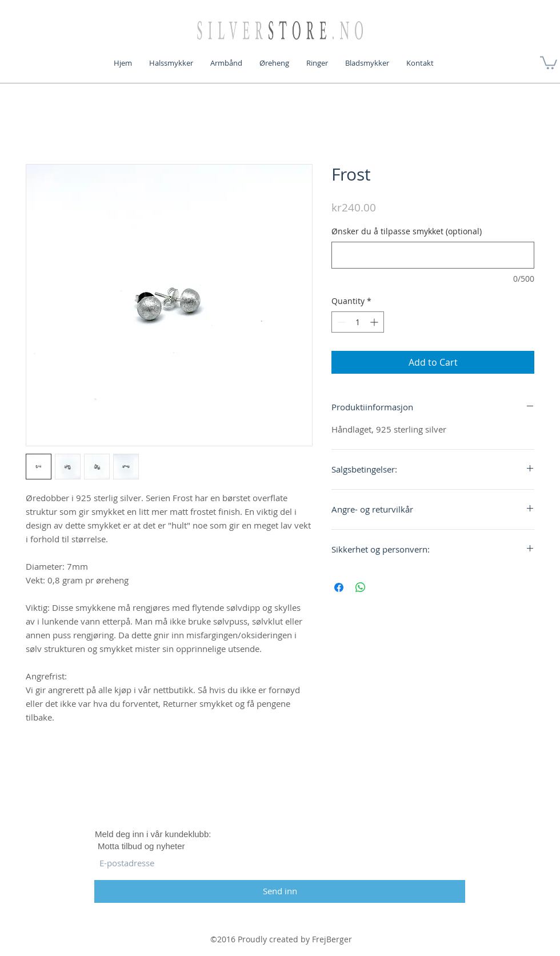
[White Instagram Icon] (319, 794)
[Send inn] (280, 891)
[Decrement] (340, 322)
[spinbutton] (358, 322)
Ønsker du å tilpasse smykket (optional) (407, 231)
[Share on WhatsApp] (361, 587)
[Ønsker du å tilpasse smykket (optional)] (433, 255)
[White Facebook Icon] (241, 794)
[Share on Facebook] (339, 587)
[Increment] (375, 322)
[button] (549, 62)
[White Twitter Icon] (280, 794)
